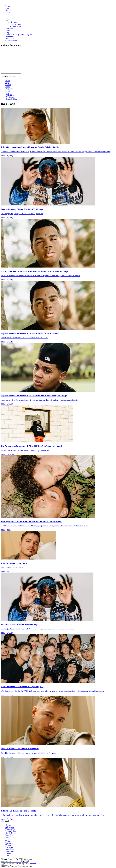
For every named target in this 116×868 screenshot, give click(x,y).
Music (8, 81)
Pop (8, 571)
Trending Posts (15, 26)
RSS (7, 855)
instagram (28, 34)
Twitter (8, 34)
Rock (9, 530)
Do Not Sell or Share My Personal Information (20, 864)
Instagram (9, 847)
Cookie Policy (11, 833)
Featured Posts (15, 24)
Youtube (8, 845)
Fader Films (10, 837)
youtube (21, 34)
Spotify (8, 853)
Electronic (10, 454)
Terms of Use (10, 829)
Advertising (10, 827)
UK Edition (10, 39)
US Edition (10, 37)
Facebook (9, 843)
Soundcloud (10, 851)
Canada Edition (11, 41)
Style (7, 83)
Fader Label (10, 835)
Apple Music (10, 849)
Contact (8, 825)
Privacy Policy (11, 831)
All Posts (13, 22)
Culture (8, 85)
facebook (14, 34)
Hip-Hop (10, 155)
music (3, 155)
